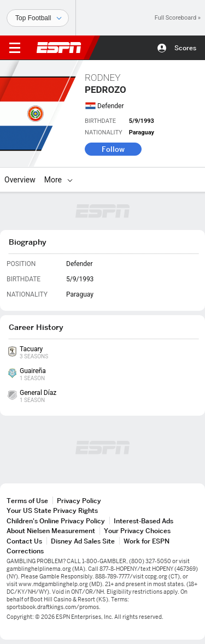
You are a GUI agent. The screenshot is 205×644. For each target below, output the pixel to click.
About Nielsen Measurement (51, 531)
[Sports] (38, 18)
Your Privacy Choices (137, 531)
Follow (113, 149)
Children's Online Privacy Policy (56, 521)
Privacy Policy (79, 501)
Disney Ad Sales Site (83, 541)
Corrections (25, 551)
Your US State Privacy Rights (52, 510)
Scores (185, 48)
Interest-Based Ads (143, 521)
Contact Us (24, 541)
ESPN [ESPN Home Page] (59, 48)
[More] (70, 180)
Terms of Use (27, 501)
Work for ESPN (147, 541)
